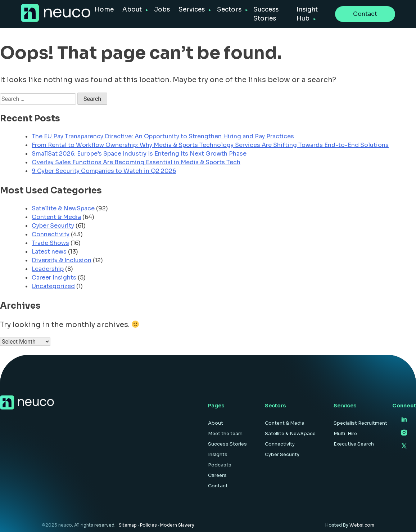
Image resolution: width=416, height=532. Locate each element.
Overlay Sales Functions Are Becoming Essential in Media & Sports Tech (136, 162)
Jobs (162, 10)
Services (192, 10)
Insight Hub (307, 14)
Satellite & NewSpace (63, 208)
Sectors (229, 10)
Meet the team (225, 433)
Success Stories (266, 14)
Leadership (48, 269)
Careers (217, 475)
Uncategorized (53, 286)
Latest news (49, 252)
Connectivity (51, 234)
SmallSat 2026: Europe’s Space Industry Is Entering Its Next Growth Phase (139, 154)
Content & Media (56, 217)
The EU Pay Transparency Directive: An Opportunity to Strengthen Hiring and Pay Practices (163, 136)
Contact (365, 14)
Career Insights (54, 278)
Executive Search (354, 444)
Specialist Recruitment (360, 423)
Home (104, 10)
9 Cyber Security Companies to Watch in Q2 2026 (104, 171)
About (132, 10)
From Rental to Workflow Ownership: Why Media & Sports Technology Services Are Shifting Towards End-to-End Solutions (210, 145)
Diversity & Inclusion (62, 260)
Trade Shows (50, 243)
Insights (218, 454)
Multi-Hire (345, 433)
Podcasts (220, 465)
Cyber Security (53, 226)
